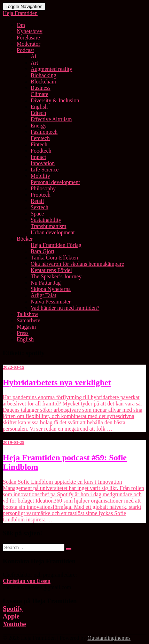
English (39, 107)
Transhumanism (49, 226)
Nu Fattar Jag (46, 283)
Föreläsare (28, 38)
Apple (11, 616)
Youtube (14, 624)
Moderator (29, 44)
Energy (39, 126)
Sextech (40, 207)
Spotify (13, 609)
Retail (37, 201)
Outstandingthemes (109, 638)
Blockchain (43, 82)
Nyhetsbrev (30, 31)
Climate (40, 94)
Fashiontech (44, 132)
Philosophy (43, 188)
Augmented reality (52, 69)
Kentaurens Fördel (51, 270)
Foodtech (41, 151)
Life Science (45, 170)
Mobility (40, 176)
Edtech (38, 113)
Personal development (55, 182)
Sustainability (46, 220)
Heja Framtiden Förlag (56, 245)
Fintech (39, 144)
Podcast (25, 50)
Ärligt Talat (44, 295)
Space (37, 214)
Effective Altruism (51, 119)
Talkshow (28, 314)
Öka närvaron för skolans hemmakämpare (77, 264)
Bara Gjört (42, 251)
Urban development (53, 232)
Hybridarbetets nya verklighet (57, 382)
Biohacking (44, 75)
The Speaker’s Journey (56, 276)
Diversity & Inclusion (55, 100)
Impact (38, 157)
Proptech (41, 195)
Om (21, 25)
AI (34, 56)
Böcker (25, 239)
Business (41, 88)
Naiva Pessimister (51, 302)
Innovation (43, 163)
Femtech (40, 138)
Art (34, 63)
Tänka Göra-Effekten (54, 258)
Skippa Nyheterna (51, 289)
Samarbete (29, 320)
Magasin (26, 327)
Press (23, 333)
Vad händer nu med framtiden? (65, 308)
